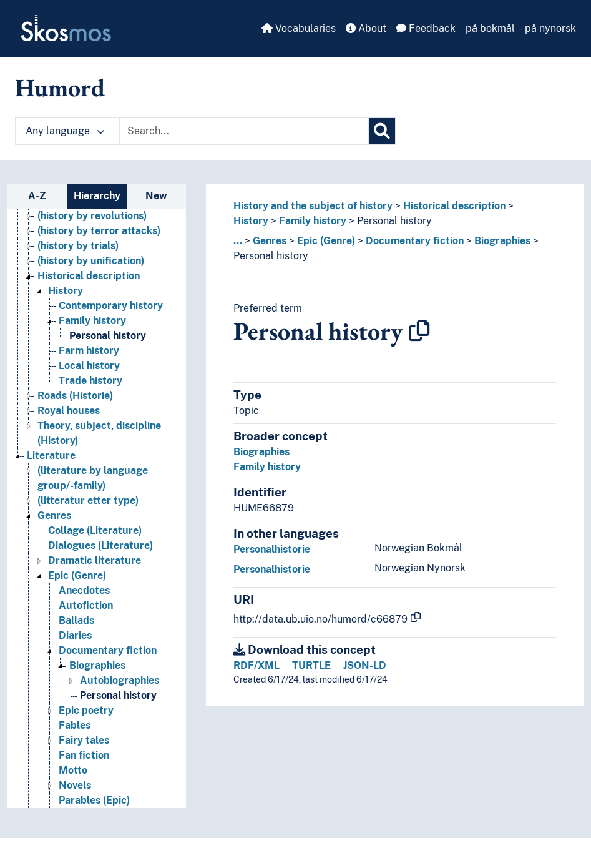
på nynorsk (550, 28)
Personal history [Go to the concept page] (108, 336)
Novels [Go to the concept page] (75, 785)
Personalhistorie (272, 549)
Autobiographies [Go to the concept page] (120, 680)
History (251, 221)
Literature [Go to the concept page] (51, 456)
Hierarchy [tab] (97, 196)
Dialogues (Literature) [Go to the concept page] (100, 545)
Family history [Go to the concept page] (92, 321)
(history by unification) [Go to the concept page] (91, 261)
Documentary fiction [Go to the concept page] (108, 650)
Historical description (454, 206)
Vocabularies (299, 28)
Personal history (394, 221)
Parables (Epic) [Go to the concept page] (94, 800)
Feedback (426, 28)
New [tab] (156, 196)
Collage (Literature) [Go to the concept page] (95, 530)
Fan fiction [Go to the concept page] (84, 755)
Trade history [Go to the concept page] (90, 381)
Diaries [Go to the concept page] (75, 635)
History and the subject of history (313, 206)
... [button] (238, 241)
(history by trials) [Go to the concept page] (78, 246)
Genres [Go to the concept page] (54, 515)
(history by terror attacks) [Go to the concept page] (99, 231)
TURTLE (311, 665)
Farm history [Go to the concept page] (89, 351)
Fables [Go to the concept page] (75, 725)
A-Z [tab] (37, 196)
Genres (270, 241)
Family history (313, 221)
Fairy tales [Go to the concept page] (84, 740)
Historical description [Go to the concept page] (89, 276)
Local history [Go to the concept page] (89, 366)
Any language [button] (65, 131)
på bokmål (490, 28)
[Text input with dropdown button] (244, 131)
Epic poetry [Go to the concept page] (86, 710)
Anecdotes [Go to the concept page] (84, 590)
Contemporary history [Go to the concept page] (111, 306)
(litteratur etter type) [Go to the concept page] (88, 501)
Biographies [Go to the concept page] (97, 665)
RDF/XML (256, 665)
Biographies (502, 241)
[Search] (382, 131)
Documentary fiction (415, 241)
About (366, 28)
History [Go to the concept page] (66, 291)
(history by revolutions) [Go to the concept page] (92, 216)
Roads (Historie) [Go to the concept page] (75, 396)
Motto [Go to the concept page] (73, 770)
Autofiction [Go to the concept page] (86, 605)
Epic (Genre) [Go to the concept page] (77, 575)
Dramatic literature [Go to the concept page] (95, 560)
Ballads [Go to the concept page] (76, 620)
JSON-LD (365, 665)
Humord (60, 87)
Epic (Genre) (326, 241)
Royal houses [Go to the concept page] (69, 411)
